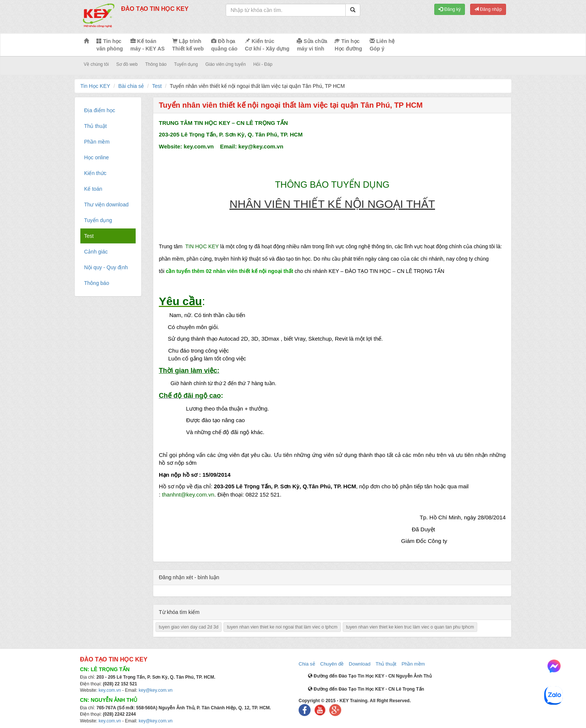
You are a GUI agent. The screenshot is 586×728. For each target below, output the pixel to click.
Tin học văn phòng (110, 45)
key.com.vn (110, 690)
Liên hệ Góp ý (382, 45)
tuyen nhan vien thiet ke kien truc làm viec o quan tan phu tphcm (410, 627)
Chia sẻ (307, 664)
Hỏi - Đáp (263, 64)
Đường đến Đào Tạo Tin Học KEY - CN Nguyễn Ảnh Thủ (370, 676)
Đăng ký (449, 9)
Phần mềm (413, 664)
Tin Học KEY (95, 86)
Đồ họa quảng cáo (224, 45)
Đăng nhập (488, 9)
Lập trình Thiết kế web (188, 45)
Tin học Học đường (348, 45)
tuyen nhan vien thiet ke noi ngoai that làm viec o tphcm (282, 627)
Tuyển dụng (186, 64)
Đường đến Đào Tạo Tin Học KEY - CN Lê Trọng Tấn (366, 689)
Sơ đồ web (127, 64)
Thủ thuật (386, 664)
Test (157, 86)
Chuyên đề (332, 664)
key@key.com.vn (156, 690)
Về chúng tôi (96, 64)
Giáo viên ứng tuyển (225, 64)
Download (360, 664)
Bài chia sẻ (131, 86)
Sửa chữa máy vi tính (312, 45)
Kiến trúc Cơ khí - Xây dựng (267, 45)
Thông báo (156, 64)
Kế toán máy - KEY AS (148, 45)
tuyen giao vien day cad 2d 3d (189, 627)
